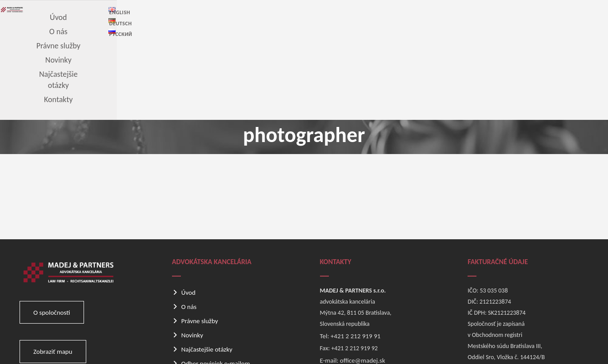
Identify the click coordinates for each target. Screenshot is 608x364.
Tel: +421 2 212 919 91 (350, 254)
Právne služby (200, 239)
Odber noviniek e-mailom (216, 281)
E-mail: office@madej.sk (353, 278)
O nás (189, 225)
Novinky (192, 253)
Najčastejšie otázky (207, 267)
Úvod (188, 210)
